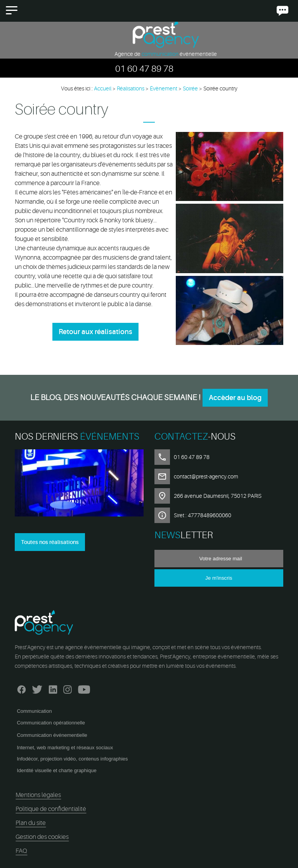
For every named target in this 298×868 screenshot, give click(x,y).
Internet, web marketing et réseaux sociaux (65, 748)
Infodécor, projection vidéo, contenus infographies (72, 759)
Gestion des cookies (42, 837)
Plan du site (31, 823)
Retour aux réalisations (95, 332)
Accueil (103, 88)
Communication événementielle (52, 735)
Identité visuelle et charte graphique (56, 770)
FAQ (21, 851)
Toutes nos (50, 542)
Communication (34, 711)
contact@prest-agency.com (206, 476)
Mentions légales (38, 795)
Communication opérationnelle (51, 723)
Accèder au (235, 398)
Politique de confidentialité (51, 809)
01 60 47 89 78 (144, 69)
